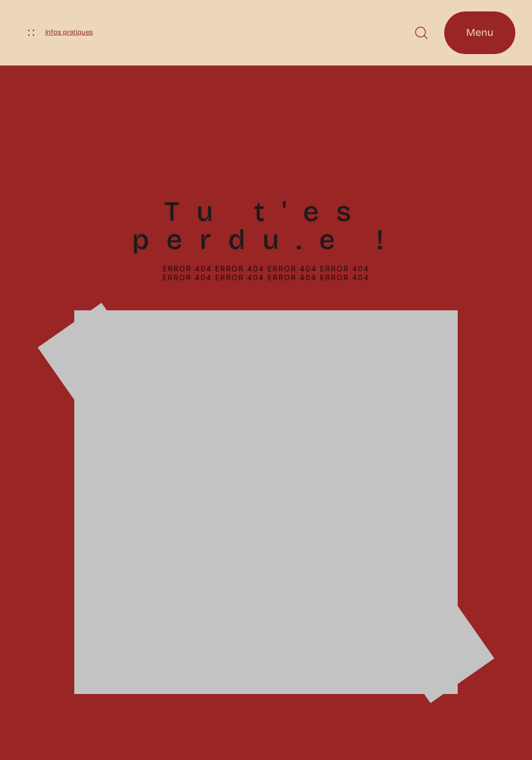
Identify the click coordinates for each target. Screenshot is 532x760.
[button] (421, 33)
